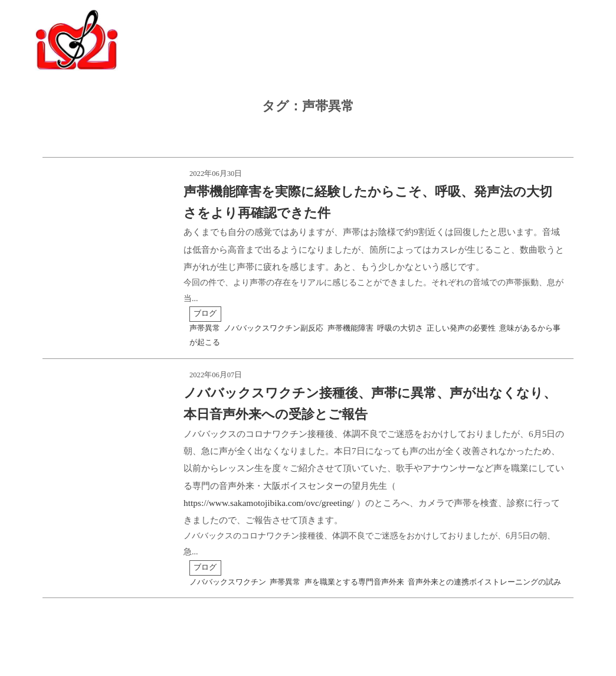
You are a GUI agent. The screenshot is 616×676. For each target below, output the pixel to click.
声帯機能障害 (350, 328)
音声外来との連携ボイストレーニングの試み (484, 582)
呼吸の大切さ (400, 328)
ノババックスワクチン (228, 582)
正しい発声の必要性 (461, 328)
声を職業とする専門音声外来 (354, 582)
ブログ (205, 313)
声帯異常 (205, 328)
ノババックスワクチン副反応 (273, 328)
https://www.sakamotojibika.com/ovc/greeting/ (269, 503)
